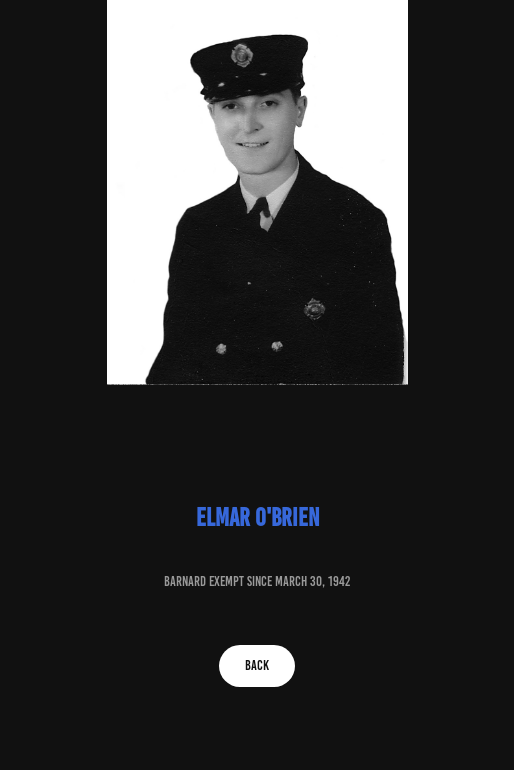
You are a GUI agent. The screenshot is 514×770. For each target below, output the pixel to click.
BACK (257, 665)
